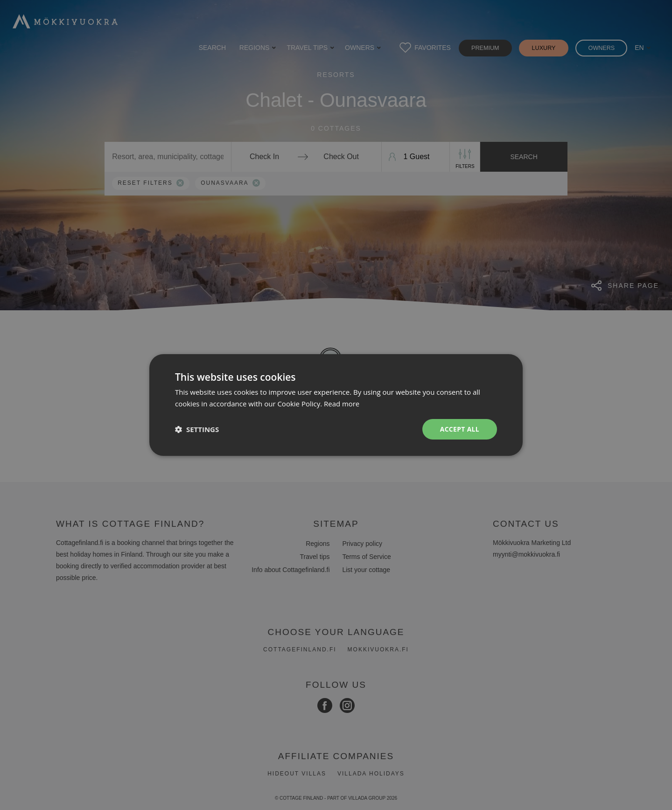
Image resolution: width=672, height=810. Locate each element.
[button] (197, 429)
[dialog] (336, 405)
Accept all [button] (459, 429)
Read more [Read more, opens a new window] (342, 404)
